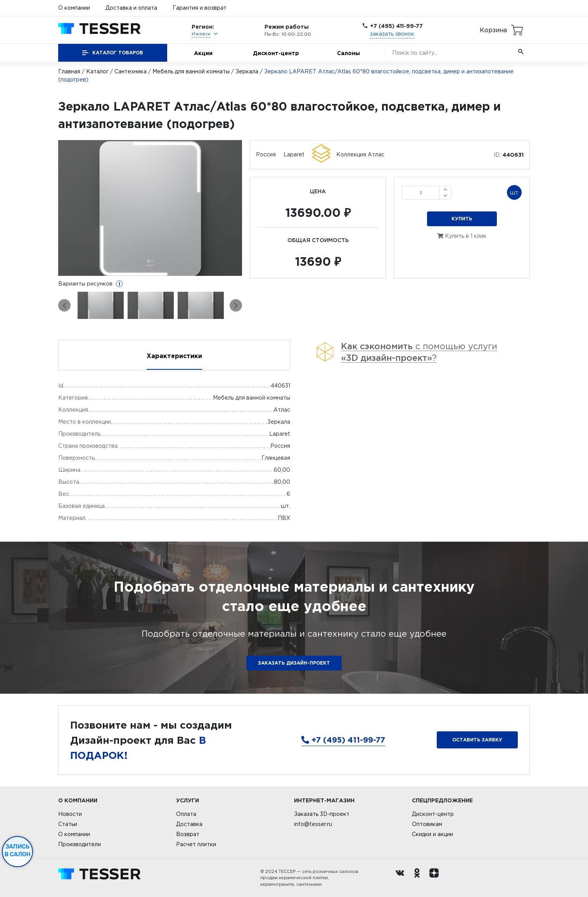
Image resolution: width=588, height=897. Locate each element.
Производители (80, 844)
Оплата (186, 814)
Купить (462, 219)
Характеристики (174, 356)
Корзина (493, 30)
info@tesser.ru (313, 824)
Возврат (188, 834)
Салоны (348, 53)
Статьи (68, 824)
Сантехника (131, 71)
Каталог (97, 71)
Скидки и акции (432, 834)
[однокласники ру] (419, 878)
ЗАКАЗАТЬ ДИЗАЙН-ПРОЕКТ (294, 663)
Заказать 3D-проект (322, 814)
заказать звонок (392, 34)
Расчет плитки (196, 844)
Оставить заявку (477, 740)
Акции (203, 53)
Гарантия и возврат (200, 8)
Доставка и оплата (131, 8)
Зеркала (247, 71)
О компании (74, 8)
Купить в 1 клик (462, 236)
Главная (69, 71)
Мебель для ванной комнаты (191, 71)
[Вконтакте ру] (402, 878)
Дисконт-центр (276, 53)
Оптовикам (427, 824)
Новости (70, 814)
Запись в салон (18, 850)
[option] (150, 208)
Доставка (189, 824)
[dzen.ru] (436, 878)
